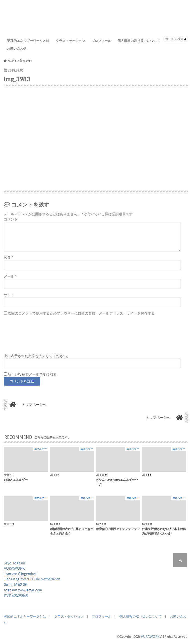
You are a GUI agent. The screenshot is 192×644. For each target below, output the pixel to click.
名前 (8, 258)
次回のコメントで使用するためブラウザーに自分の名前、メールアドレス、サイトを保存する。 (83, 313)
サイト (9, 295)
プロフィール (101, 41)
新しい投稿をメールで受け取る (32, 374)
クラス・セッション (70, 41)
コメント (11, 219)
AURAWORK (150, 637)
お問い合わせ (17, 48)
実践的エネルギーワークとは (28, 41)
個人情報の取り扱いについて (139, 41)
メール (10, 276)
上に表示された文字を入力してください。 (37, 356)
